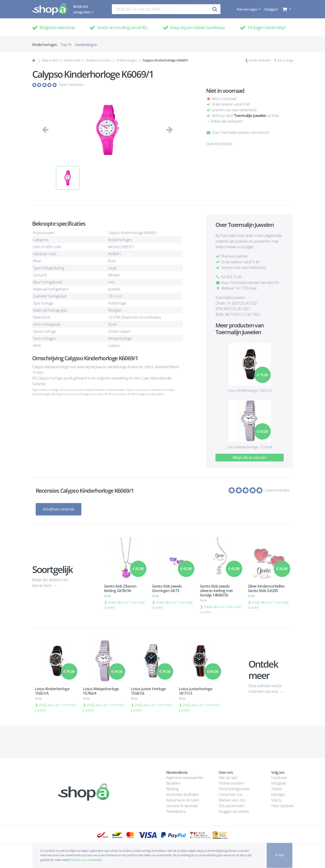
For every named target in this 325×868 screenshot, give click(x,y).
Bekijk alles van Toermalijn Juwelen (125, 605)
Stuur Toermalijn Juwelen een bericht (238, 132)
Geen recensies (71, 85)
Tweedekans (176, 811)
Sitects (277, 800)
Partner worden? (232, 783)
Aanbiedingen (86, 45)
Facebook (279, 778)
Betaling (172, 789)
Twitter (277, 789)
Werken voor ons (232, 800)
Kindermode (72, 60)
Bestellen (173, 783)
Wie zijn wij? (228, 778)
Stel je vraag (285, 60)
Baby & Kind (50, 60)
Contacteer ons (230, 794)
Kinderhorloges (127, 60)
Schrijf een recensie (59, 509)
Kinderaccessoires (98, 60)
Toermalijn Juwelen (250, 116)
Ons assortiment (231, 806)
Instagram (279, 783)
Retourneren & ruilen (183, 800)
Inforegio (278, 794)
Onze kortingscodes (234, 789)
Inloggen (271, 9)
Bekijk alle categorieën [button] (82, 9)
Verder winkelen (260, 60)
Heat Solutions (283, 806)
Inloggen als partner (234, 811)
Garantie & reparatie (182, 806)
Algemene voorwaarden (185, 778)
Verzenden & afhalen (182, 794)
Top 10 (66, 45)
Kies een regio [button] (247, 9)
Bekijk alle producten (250, 457)
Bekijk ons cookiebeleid (87, 860)
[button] (286, 9)
